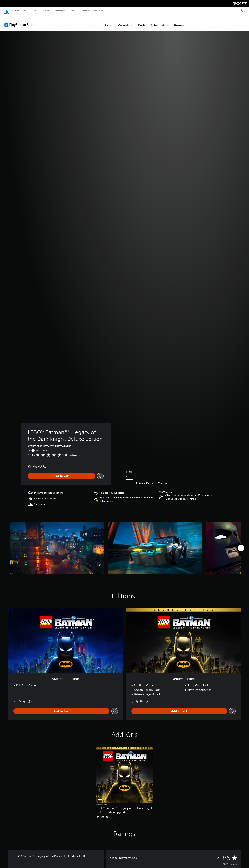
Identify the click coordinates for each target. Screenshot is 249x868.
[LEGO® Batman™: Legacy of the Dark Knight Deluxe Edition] (57, 544)
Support (96, 11)
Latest (88, 22)
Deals (121, 22)
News (74, 11)
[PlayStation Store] (20, 21)
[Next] (241, 544)
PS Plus (45, 11)
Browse (159, 22)
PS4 (35, 11)
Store (84, 11)
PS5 (26, 11)
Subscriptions (139, 22)
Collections (105, 22)
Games (15, 11)
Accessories (60, 11)
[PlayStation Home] (7, 11)
